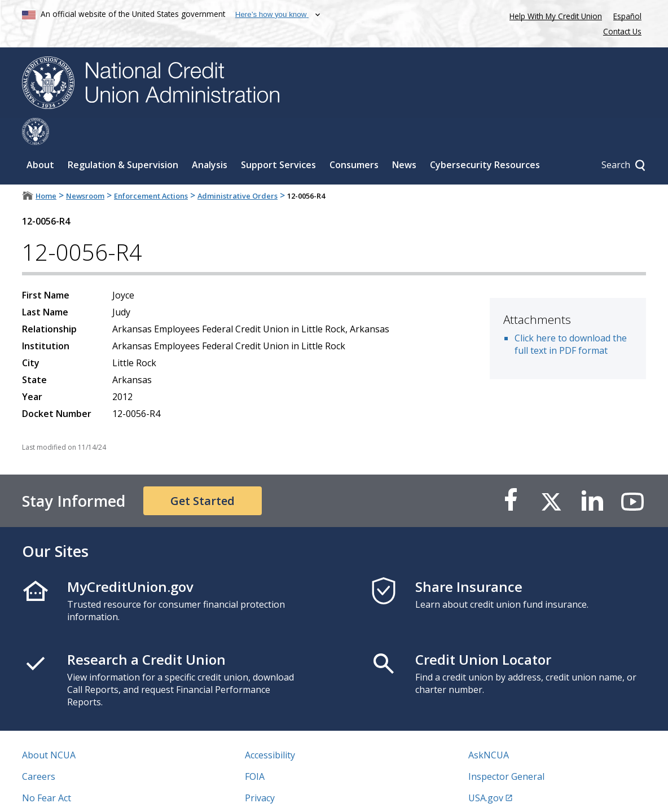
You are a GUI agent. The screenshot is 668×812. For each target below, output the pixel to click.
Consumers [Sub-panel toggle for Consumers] (354, 138)
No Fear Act (47, 771)
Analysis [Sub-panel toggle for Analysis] (210, 138)
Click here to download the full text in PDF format (571, 317)
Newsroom (85, 169)
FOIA (255, 749)
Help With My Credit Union (553, 15)
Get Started (203, 474)
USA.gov (486, 771)
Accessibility (270, 728)
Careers (39, 749)
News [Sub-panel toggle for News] (404, 138)
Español (627, 16)
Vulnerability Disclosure (72, 792)
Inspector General (506, 749)
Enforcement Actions (151, 169)
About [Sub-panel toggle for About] (40, 138)
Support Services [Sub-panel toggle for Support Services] (278, 138)
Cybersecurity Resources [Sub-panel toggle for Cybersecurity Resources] (485, 138)
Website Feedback (283, 792)
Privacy (260, 771)
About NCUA (49, 728)
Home (46, 169)
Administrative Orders (238, 169)
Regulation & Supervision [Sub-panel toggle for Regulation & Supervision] (123, 138)
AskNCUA (489, 728)
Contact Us (622, 31)
